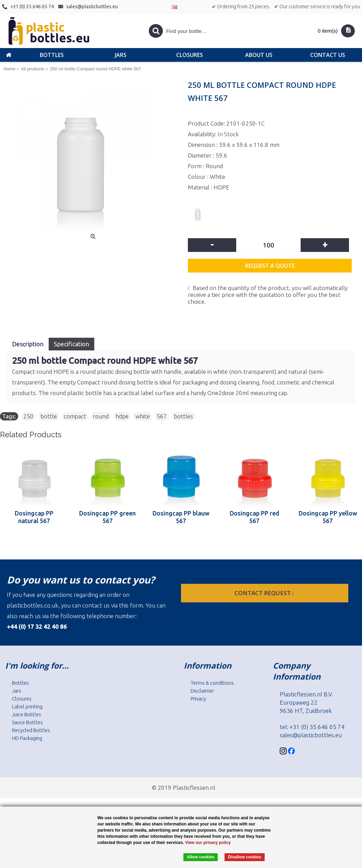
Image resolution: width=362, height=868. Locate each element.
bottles (183, 416)
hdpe (122, 416)
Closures (22, 699)
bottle (49, 416)
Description (28, 344)
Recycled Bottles (31, 730)
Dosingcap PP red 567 (255, 517)
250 (28, 416)
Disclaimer (202, 691)
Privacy (198, 699)
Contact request (265, 593)
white (143, 416)
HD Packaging (27, 738)
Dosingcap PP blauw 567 (181, 517)
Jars (17, 691)
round (101, 416)
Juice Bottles (27, 714)
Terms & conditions (212, 683)
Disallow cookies (245, 857)
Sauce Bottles (27, 722)
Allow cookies (201, 857)
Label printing (27, 707)
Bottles (20, 683)
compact (75, 416)
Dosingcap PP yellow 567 (328, 517)
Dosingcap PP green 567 (107, 517)
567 (162, 416)
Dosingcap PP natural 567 (34, 517)
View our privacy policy (208, 843)
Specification (71, 344)
